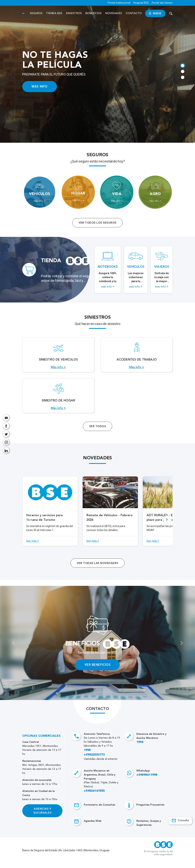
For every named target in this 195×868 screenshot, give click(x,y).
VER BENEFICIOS (98, 673)
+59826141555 (94, 799)
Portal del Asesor (162, 3)
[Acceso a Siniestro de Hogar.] (58, 402)
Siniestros (74, 13)
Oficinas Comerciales (41, 744)
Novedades (114, 13)
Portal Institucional (119, 3)
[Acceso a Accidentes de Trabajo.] (137, 357)
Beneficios (94, 13)
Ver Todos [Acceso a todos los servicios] (97, 435)
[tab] (182, 65)
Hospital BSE (141, 3)
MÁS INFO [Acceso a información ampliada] (40, 86)
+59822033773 (94, 763)
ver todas (97, 571)
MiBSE (155, 13)
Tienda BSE (54, 13)
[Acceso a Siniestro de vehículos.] (58, 357)
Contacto (134, 13)
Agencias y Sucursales (42, 819)
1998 (87, 759)
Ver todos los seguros (97, 223)
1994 (140, 751)
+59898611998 (147, 783)
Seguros (36, 13)
